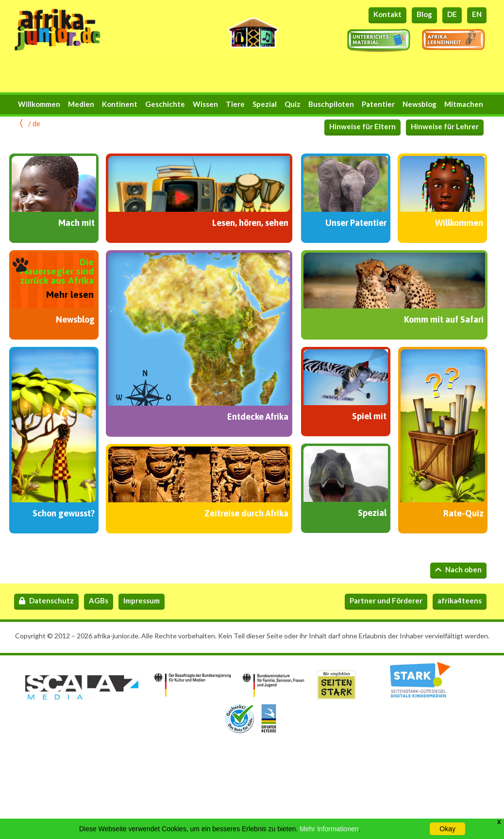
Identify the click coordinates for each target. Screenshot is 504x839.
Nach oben (458, 569)
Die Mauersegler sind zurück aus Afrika (57, 271)
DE (452, 14)
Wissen (205, 104)
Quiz (293, 104)
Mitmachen (464, 104)
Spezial (265, 104)
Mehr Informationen (329, 829)
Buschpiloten (331, 104)
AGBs (99, 600)
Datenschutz (46, 600)
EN (477, 14)
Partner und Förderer (386, 600)
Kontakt (387, 14)
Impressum (142, 600)
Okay (447, 829)
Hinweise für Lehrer (445, 126)
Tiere (235, 104)
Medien (81, 104)
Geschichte (165, 104)
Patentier (378, 104)
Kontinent (120, 104)
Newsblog (420, 104)
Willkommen (39, 104)
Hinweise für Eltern (362, 126)
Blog (424, 14)
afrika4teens (460, 600)
